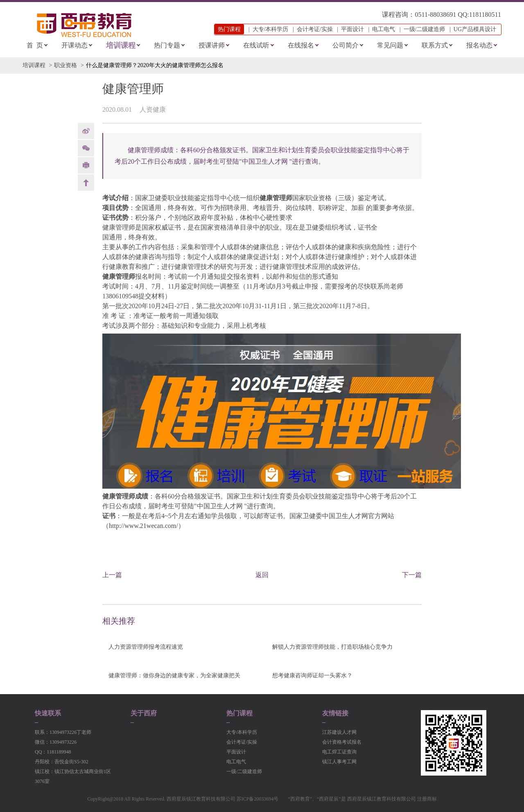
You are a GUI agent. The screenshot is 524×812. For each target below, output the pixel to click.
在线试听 (256, 45)
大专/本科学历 (271, 29)
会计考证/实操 (315, 29)
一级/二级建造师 (425, 29)
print (86, 165)
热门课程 (239, 713)
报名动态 (479, 45)
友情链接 (335, 713)
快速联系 (48, 713)
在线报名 (301, 45)
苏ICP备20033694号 (258, 799)
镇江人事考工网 (339, 762)
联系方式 (435, 45)
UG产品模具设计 (475, 29)
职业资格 (65, 65)
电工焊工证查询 (339, 752)
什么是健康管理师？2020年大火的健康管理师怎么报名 (155, 65)
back (86, 183)
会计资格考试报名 (342, 742)
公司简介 (346, 45)
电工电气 (384, 29)
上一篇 (112, 575)
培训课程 (121, 45)
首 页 (35, 45)
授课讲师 (212, 45)
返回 (262, 575)
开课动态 (75, 45)
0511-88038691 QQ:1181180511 (458, 15)
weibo (86, 131)
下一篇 (412, 575)
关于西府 (144, 713)
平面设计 (352, 29)
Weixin (86, 148)
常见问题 (390, 45)
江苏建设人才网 (339, 732)
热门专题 (167, 45)
